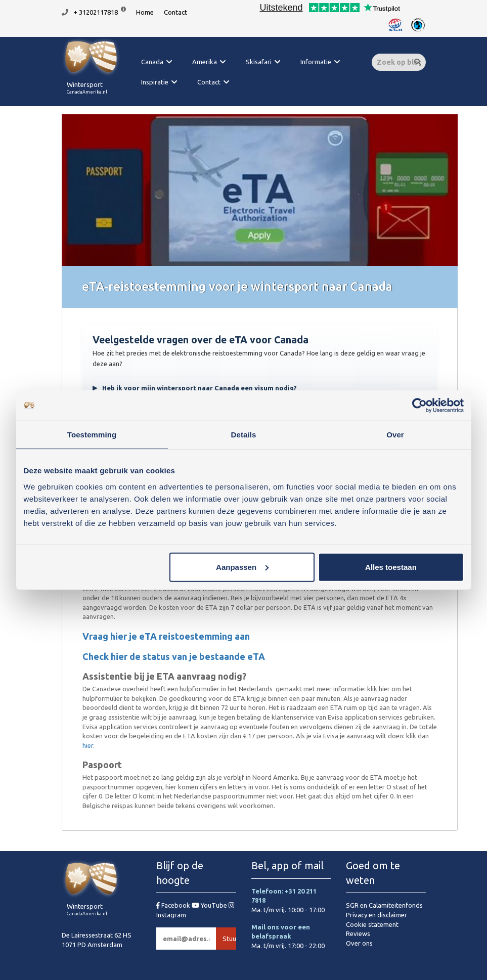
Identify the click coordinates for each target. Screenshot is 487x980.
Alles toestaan (391, 567)
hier (88, 745)
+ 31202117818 (96, 12)
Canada (152, 62)
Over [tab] (395, 435)
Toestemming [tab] (92, 435)
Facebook (174, 905)
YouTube (210, 905)
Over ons (359, 943)
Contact (175, 12)
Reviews (358, 933)
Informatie (316, 62)
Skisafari (259, 62)
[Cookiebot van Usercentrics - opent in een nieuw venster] (419, 406)
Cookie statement (372, 924)
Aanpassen (242, 567)
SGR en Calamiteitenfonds (384, 905)
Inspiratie (155, 82)
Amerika (205, 62)
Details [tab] (244, 435)
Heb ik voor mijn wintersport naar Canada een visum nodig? (195, 388)
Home (145, 12)
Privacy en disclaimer (377, 915)
